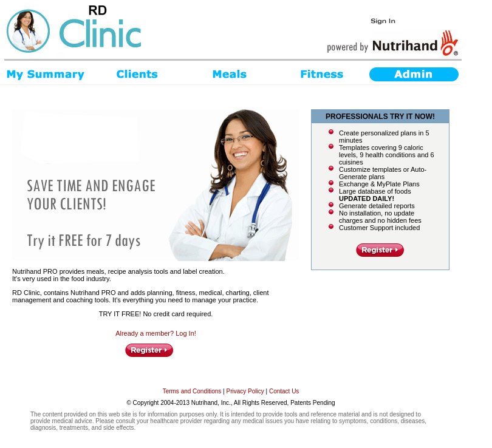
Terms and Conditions (192, 391)
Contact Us (284, 391)
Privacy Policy (245, 391)
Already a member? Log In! (156, 333)
